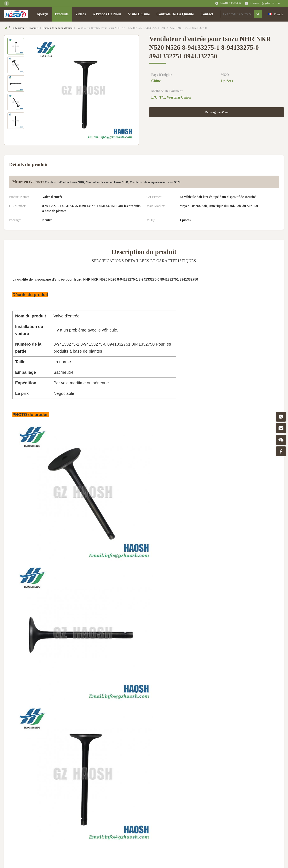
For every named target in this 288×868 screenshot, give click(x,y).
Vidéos (80, 14)
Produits (62, 14)
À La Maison (16, 28)
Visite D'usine (139, 14)
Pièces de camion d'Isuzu (58, 28)
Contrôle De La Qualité (175, 14)
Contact (207, 14)
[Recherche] (258, 14)
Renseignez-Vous (217, 112)
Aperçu (42, 14)
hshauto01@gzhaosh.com (265, 3)
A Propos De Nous (107, 14)
